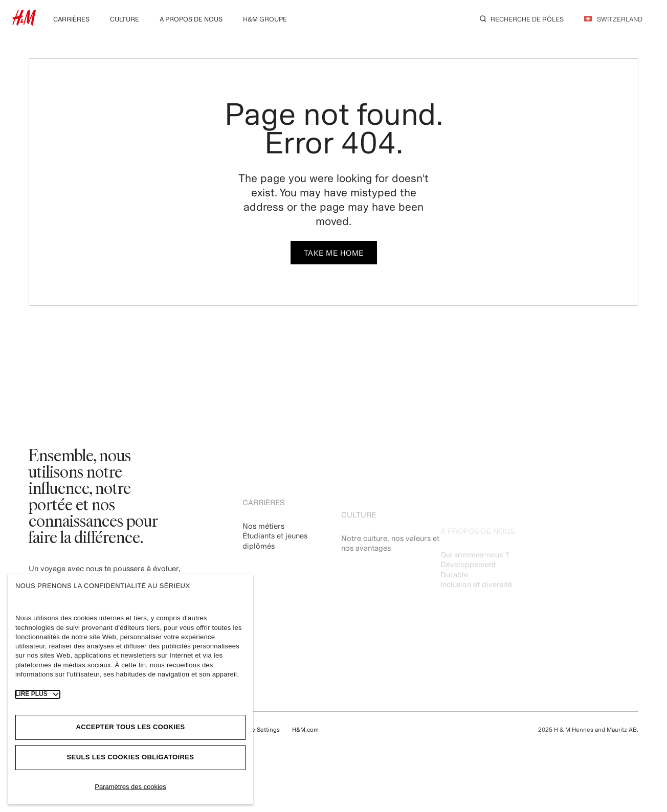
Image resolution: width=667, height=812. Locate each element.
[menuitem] (71, 18)
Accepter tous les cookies (130, 727)
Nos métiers (263, 538)
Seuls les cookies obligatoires (131, 757)
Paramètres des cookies (130, 787)
